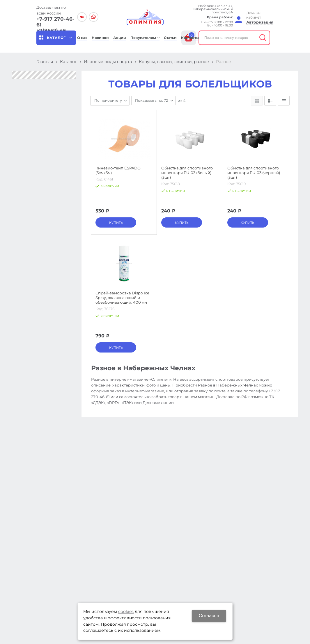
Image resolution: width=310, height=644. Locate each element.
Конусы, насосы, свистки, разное (174, 62)
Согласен (209, 616)
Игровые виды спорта (108, 62)
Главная (45, 62)
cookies (126, 611)
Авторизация (260, 22)
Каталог (68, 62)
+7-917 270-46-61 (55, 22)
